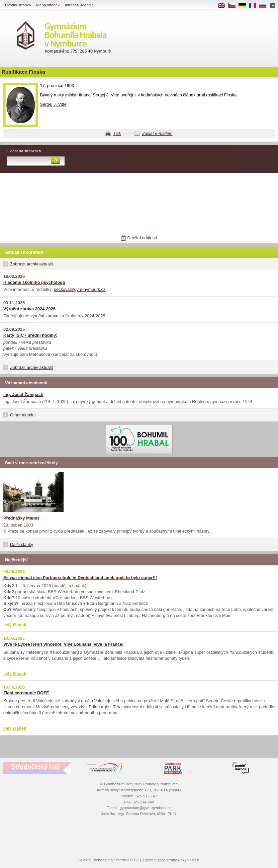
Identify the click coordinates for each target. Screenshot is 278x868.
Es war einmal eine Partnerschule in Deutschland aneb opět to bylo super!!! (80, 578)
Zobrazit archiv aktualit (31, 264)
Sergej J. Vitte (53, 104)
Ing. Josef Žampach (23, 394)
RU (265, 6)
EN (224, 6)
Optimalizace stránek (161, 860)
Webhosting (103, 860)
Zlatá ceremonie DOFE (26, 693)
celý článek (15, 625)
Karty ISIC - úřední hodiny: (30, 335)
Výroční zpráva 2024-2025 (29, 309)
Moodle (87, 5)
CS (234, 6)
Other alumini (23, 415)
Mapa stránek (48, 5)
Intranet (71, 5)
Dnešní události (142, 238)
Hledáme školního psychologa (34, 282)
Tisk (117, 133)
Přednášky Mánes (21, 518)
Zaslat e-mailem (157, 133)
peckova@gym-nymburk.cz (80, 289)
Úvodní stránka (18, 5)
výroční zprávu (44, 316)
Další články (22, 544)
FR (255, 6)
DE (245, 6)
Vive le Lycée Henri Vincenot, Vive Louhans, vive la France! (63, 644)
